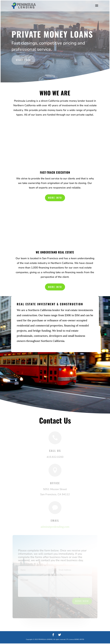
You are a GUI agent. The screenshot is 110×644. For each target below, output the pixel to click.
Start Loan (24, 60)
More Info (55, 198)
